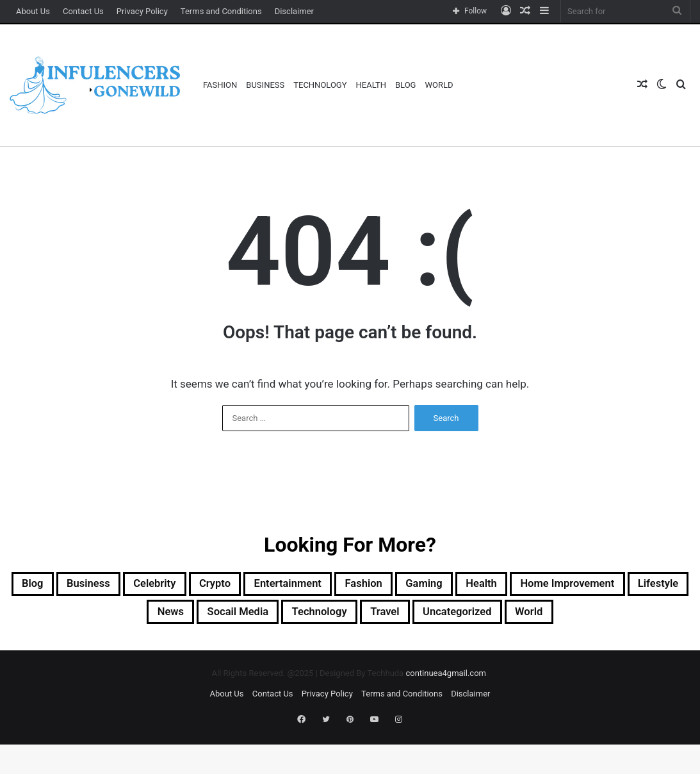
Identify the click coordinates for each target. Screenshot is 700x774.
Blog (406, 85)
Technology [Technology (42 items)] (451, 616)
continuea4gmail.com (446, 710)
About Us (33, 11)
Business (265, 85)
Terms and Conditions (221, 11)
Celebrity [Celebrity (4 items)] (227, 586)
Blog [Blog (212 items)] (85, 586)
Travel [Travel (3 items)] (527, 616)
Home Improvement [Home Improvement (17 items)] (103, 616)
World (439, 85)
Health (371, 85)
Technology (320, 85)
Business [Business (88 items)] (150, 586)
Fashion (220, 85)
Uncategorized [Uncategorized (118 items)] (612, 616)
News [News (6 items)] (276, 616)
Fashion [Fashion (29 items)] (472, 586)
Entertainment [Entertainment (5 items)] (383, 586)
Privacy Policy (142, 11)
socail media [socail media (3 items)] (355, 616)
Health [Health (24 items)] (609, 586)
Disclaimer (294, 11)
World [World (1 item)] (350, 647)
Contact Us (83, 11)
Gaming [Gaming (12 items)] (542, 586)
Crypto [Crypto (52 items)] (297, 586)
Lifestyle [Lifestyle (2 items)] (210, 616)
